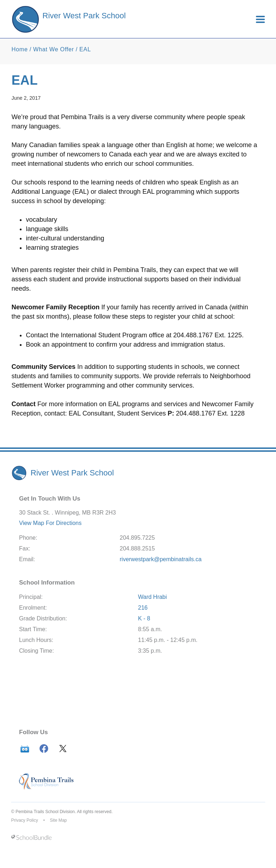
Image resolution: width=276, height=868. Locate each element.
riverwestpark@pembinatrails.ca (161, 559)
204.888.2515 (137, 548)
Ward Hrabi (152, 597)
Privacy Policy (25, 820)
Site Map (58, 820)
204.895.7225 (137, 538)
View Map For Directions (50, 523)
